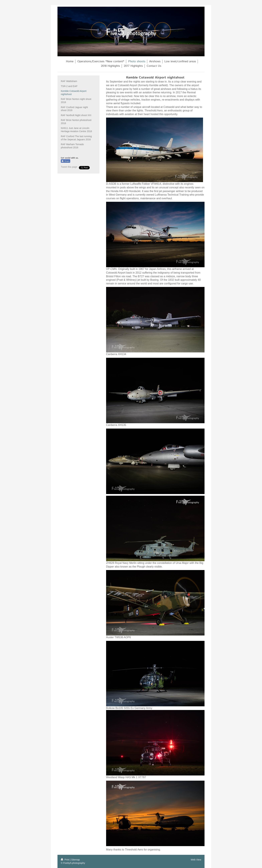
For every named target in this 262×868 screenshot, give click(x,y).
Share (65, 161)
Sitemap (75, 860)
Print (65, 860)
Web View (196, 860)
